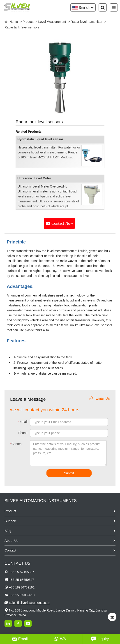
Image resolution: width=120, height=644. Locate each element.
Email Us (100, 398)
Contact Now (62, 223)
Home (14, 22)
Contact (10, 550)
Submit (69, 473)
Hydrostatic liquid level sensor (40, 139)
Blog (8, 531)
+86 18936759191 (22, 587)
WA (60, 639)
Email (23, 422)
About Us (12, 541)
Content (15, 444)
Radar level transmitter (87, 22)
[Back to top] (112, 617)
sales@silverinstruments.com (30, 603)
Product (28, 22)
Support (10, 521)
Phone (23, 433)
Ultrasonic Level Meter (34, 178)
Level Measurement (52, 22)
